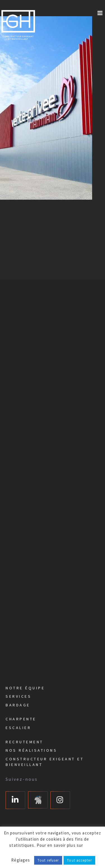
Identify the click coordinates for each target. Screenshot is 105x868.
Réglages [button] (21, 860)
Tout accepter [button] (79, 860)
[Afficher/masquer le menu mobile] (101, 13)
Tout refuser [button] (48, 860)
